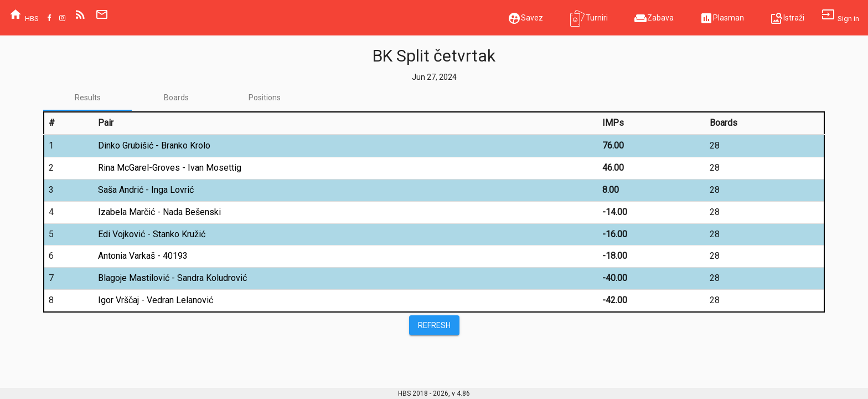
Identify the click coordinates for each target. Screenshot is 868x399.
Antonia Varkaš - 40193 (143, 256)
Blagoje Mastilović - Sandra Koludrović (172, 278)
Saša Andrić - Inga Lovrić (146, 190)
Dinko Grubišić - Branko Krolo (154, 145)
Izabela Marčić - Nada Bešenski (159, 212)
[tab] (87, 98)
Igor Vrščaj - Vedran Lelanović (156, 300)
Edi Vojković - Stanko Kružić (152, 234)
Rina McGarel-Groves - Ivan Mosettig (170, 168)
